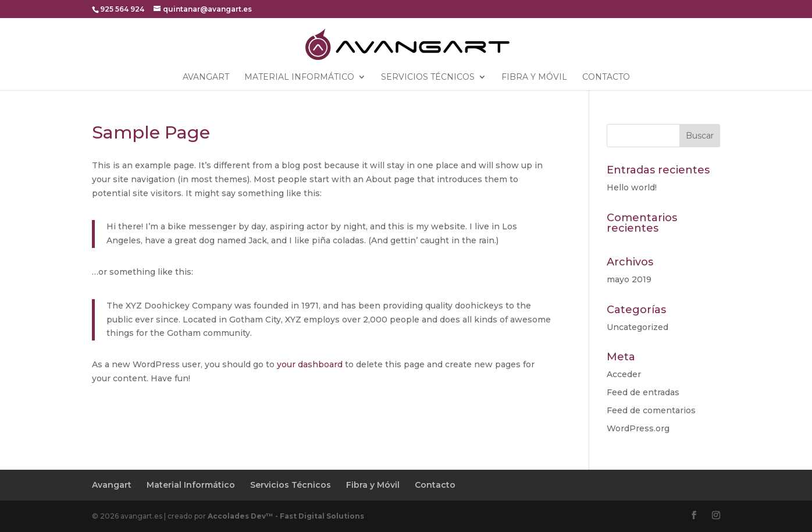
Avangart (206, 77)
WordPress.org (638, 428)
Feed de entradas (643, 392)
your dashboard (310, 364)
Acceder (624, 374)
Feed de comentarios (651, 410)
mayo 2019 (629, 279)
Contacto (606, 77)
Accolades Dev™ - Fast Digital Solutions (286, 516)
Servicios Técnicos (428, 77)
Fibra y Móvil (534, 77)
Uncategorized (638, 327)
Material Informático (299, 77)
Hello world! (632, 187)
